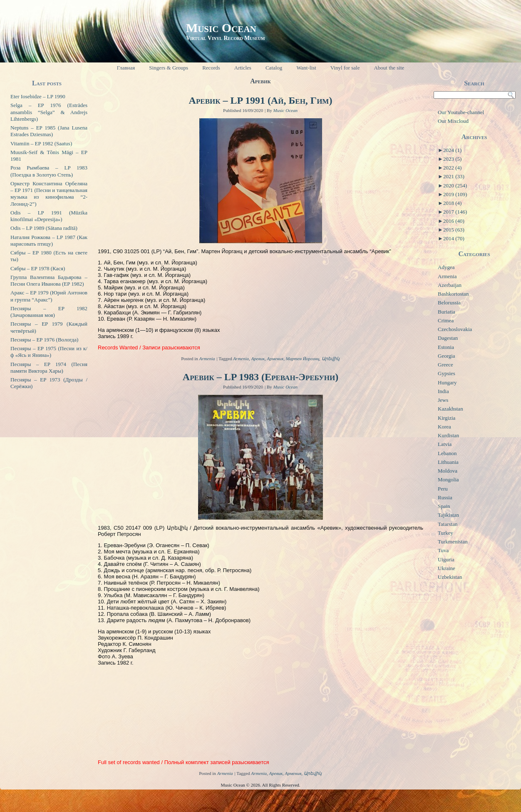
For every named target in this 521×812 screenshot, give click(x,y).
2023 (452, 159)
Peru (443, 489)
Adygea (446, 267)
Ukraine (447, 568)
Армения (275, 359)
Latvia (445, 444)
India (443, 391)
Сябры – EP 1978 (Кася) (38, 268)
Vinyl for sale (345, 68)
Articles (243, 68)
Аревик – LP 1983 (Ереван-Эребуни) (260, 377)
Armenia (207, 359)
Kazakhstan (450, 409)
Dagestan (448, 338)
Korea (444, 427)
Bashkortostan (453, 294)
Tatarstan (448, 524)
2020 (455, 186)
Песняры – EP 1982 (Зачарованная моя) (49, 312)
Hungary (447, 382)
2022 (452, 168)
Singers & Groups (169, 68)
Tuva (443, 550)
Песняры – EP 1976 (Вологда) (44, 340)
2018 (452, 203)
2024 (452, 150)
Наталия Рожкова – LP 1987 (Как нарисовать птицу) (49, 240)
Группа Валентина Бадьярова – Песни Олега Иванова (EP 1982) (49, 280)
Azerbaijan (450, 285)
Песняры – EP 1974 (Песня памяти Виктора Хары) (49, 367)
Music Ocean (221, 28)
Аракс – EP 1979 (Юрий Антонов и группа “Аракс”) (49, 296)
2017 (455, 212)
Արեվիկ (331, 359)
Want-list (306, 68)
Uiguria (446, 559)
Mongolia (448, 479)
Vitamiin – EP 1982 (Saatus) (41, 143)
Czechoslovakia (455, 329)
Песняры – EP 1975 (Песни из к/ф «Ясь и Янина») (49, 352)
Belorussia (449, 303)
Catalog (274, 68)
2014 (454, 238)
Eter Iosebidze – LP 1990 (38, 96)
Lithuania (448, 462)
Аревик (258, 359)
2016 (454, 221)
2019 (455, 194)
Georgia (447, 356)
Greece (445, 365)
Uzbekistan (450, 577)
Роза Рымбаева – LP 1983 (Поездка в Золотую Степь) (49, 171)
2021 (454, 176)
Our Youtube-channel (461, 112)
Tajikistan (448, 515)
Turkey (445, 533)
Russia (445, 497)
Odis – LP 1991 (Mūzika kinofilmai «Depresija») (49, 216)
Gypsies (447, 373)
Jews (443, 400)
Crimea (446, 320)
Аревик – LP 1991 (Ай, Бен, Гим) (261, 100)
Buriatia (447, 312)
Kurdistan (448, 435)
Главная (126, 68)
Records (211, 68)
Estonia (446, 347)
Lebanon (447, 453)
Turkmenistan (453, 542)
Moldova (448, 471)
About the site (389, 68)
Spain (444, 506)
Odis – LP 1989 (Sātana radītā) (44, 228)
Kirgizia (447, 418)
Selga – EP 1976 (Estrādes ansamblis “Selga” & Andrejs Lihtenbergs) (49, 112)
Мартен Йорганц (303, 359)
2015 (454, 230)
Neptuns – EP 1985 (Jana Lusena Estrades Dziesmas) (49, 131)
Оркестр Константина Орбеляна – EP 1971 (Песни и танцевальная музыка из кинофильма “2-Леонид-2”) (49, 194)
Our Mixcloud (453, 121)
